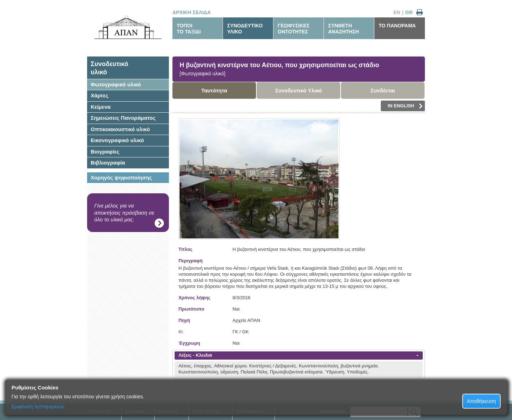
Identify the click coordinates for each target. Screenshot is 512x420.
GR (409, 12)
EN (397, 12)
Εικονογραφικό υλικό (117, 140)
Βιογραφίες (105, 152)
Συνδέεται (383, 90)
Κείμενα (101, 107)
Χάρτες (100, 95)
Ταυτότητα (214, 90)
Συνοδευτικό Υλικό (299, 90)
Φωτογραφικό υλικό (116, 84)
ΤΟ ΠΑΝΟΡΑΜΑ (397, 26)
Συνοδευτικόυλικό (110, 68)
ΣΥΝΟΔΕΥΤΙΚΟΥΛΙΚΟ (245, 29)
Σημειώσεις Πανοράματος (123, 118)
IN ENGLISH (405, 106)
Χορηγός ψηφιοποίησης (121, 177)
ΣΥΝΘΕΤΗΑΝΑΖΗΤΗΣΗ (343, 29)
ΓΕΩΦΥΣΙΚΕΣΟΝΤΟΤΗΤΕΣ (294, 29)
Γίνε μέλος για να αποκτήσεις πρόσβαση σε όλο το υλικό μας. (124, 212)
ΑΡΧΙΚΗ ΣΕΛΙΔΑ (192, 12)
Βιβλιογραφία (108, 163)
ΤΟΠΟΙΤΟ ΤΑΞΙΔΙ (189, 29)
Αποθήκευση (481, 401)
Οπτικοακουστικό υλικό (120, 129)
